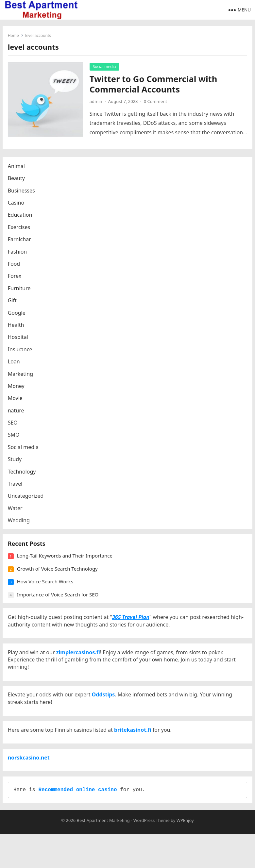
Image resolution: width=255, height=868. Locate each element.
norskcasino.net (30, 786)
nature (17, 414)
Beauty (18, 182)
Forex (16, 280)
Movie (17, 402)
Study (16, 463)
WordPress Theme (152, 854)
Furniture (21, 292)
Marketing (22, 378)
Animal (18, 170)
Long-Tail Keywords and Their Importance (66, 564)
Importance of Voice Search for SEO (59, 603)
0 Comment (157, 103)
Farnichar (21, 243)
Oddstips (105, 715)
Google (18, 317)
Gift (14, 304)
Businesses (23, 194)
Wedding (20, 525)
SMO (15, 439)
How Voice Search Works (46, 590)
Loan (15, 365)
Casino (17, 207)
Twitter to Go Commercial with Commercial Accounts (155, 85)
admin (97, 103)
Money (17, 390)
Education (21, 219)
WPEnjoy (185, 854)
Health (17, 329)
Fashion (19, 256)
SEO (14, 426)
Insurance (21, 353)
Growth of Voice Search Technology (59, 577)
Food (15, 268)
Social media (106, 68)
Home (15, 37)
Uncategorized (27, 500)
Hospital (19, 341)
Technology (23, 476)
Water (17, 512)
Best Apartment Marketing (103, 854)
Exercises (20, 231)
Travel (17, 488)
